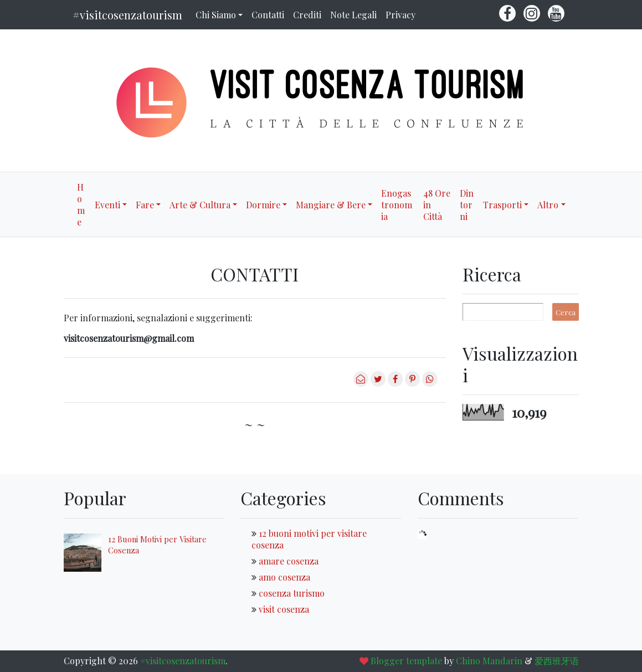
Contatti (268, 15)
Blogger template (406, 661)
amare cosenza (289, 561)
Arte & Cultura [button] (200, 205)
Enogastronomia (397, 205)
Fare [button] (145, 205)
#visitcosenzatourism (127, 15)
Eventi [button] (107, 205)
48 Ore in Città (437, 205)
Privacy (400, 15)
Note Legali (353, 15)
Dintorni (467, 205)
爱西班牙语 (557, 661)
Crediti (307, 15)
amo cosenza (284, 577)
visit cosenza (284, 609)
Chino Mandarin (489, 661)
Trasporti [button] (502, 205)
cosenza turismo (292, 593)
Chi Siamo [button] (216, 15)
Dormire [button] (263, 205)
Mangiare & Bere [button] (331, 205)
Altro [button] (548, 205)
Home (81, 204)
